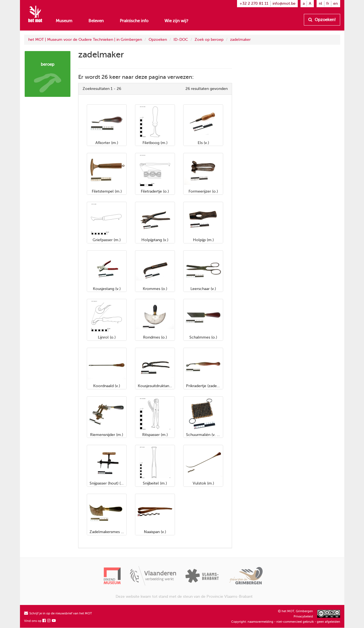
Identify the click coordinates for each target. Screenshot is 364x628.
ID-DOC (181, 40)
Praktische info (134, 21)
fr (328, 3)
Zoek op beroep (209, 40)
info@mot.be (284, 3)
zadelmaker (240, 40)
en (335, 3)
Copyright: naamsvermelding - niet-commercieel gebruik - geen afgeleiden (286, 622)
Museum (64, 21)
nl (320, 3)
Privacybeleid (303, 616)
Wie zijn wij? (176, 21)
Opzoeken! (322, 20)
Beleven (96, 21)
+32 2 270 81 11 (254, 3)
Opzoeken (158, 40)
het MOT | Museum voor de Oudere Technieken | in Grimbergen (85, 40)
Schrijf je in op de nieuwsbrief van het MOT (58, 613)
